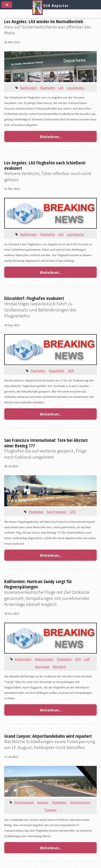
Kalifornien (28, 88)
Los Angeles (76, 88)
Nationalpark (24, 802)
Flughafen (48, 88)
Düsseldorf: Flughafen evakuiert (34, 298)
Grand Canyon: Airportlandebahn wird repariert (48, 736)
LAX (61, 88)
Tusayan (50, 810)
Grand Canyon (80, 802)
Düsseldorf (57, 371)
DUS (71, 371)
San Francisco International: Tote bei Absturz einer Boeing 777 (46, 443)
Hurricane (42, 667)
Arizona (43, 802)
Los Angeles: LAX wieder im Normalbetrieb (44, 21)
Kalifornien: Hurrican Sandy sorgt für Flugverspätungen (38, 584)
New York (59, 667)
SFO (73, 512)
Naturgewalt (44, 659)
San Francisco (57, 512)
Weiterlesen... (51, 136)
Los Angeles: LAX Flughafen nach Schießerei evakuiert (45, 165)
